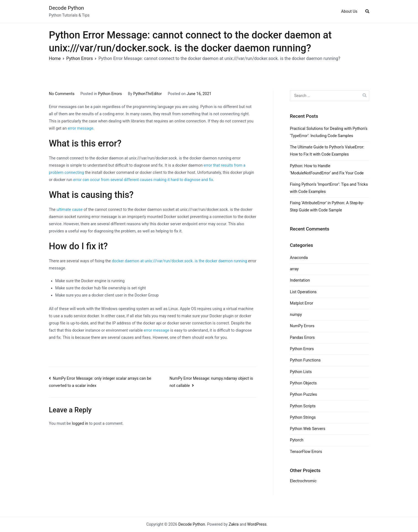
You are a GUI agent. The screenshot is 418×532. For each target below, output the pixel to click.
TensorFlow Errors (306, 452)
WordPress (257, 524)
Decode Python (66, 8)
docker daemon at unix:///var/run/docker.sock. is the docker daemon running (179, 261)
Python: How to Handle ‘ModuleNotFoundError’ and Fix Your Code (327, 170)
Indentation (300, 280)
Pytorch (297, 440)
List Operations (303, 292)
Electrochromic (303, 481)
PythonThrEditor (147, 94)
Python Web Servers (308, 429)
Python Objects (303, 383)
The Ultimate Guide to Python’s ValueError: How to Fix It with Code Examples (327, 151)
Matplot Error (301, 303)
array (294, 269)
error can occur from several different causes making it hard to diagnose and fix (143, 180)
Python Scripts (303, 406)
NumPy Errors (302, 326)
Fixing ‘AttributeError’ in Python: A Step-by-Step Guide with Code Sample (327, 207)
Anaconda (299, 258)
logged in (80, 424)
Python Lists (301, 372)
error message (80, 128)
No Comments (62, 94)
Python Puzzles (303, 395)
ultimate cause (70, 210)
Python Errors (110, 94)
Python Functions (305, 360)
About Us (349, 11)
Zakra (234, 524)
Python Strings (303, 417)
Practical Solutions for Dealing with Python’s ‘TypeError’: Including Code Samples (329, 132)
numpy (296, 315)
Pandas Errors (302, 338)
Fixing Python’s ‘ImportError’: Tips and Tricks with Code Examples (329, 188)
